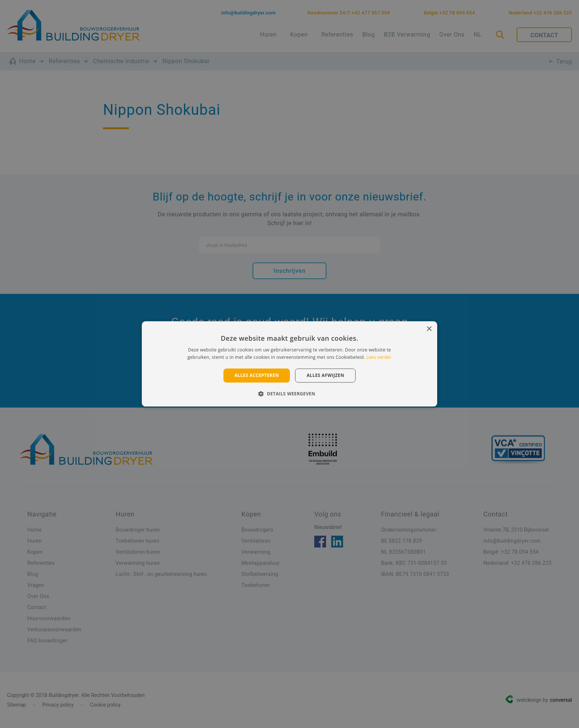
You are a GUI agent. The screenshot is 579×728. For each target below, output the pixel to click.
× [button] (429, 329)
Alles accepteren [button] (257, 375)
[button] (289, 394)
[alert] (289, 364)
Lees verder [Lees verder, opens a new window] (379, 358)
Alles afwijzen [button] (325, 375)
